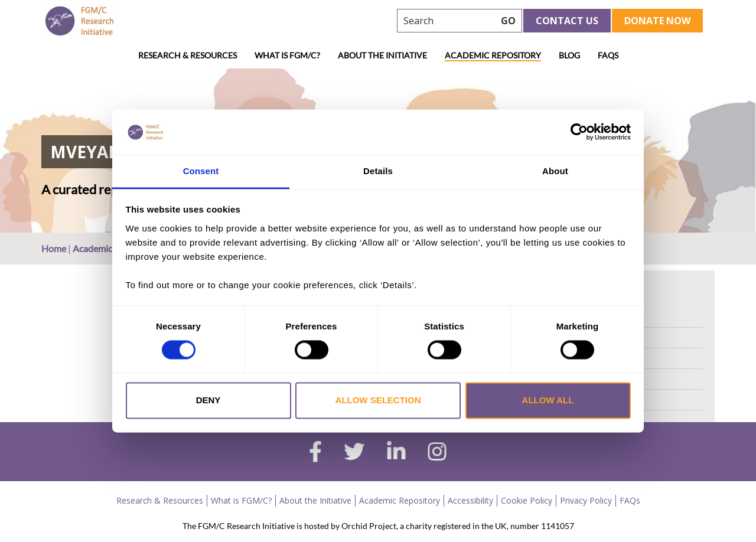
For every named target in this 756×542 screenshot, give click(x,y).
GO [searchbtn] (508, 21)
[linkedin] (396, 453)
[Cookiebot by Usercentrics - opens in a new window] (579, 132)
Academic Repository (493, 55)
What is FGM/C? (287, 55)
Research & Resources (188, 55)
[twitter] (354, 453)
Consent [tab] (201, 171)
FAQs (608, 55)
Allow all (548, 400)
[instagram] (437, 453)
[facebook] (315, 453)
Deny (208, 400)
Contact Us (567, 21)
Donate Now (657, 21)
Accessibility (470, 500)
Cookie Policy (527, 500)
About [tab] (555, 171)
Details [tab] (378, 171)
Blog (569, 55)
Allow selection (378, 400)
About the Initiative (382, 55)
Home (54, 248)
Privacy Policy (586, 500)
